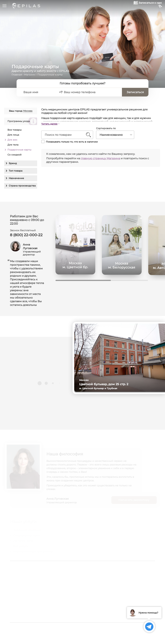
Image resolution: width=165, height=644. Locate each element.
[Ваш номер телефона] (93, 92)
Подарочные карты (19, 150)
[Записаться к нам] (140, 6)
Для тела (13, 145)
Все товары (14, 130)
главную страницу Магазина (100, 159)
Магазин (30, 75)
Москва (28, 111)
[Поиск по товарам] (65, 135)
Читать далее (49, 124)
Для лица (13, 135)
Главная (17, 75)
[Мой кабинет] (160, 6)
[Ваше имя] (41, 92)
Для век (12, 140)
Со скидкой (14, 155)
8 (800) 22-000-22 (26, 237)
